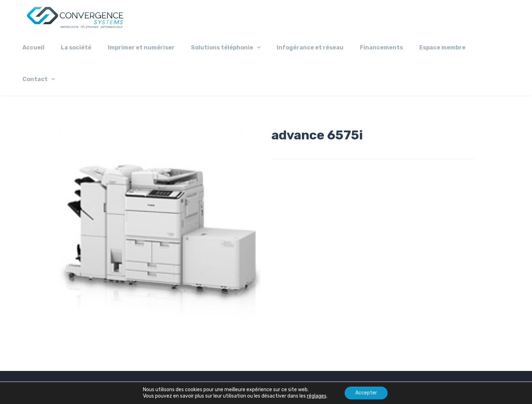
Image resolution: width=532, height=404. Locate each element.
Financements (381, 47)
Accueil (33, 47)
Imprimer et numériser (141, 47)
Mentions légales (222, 387)
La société (76, 47)
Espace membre (442, 47)
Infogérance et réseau (310, 47)
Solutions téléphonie (222, 47)
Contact (35, 79)
